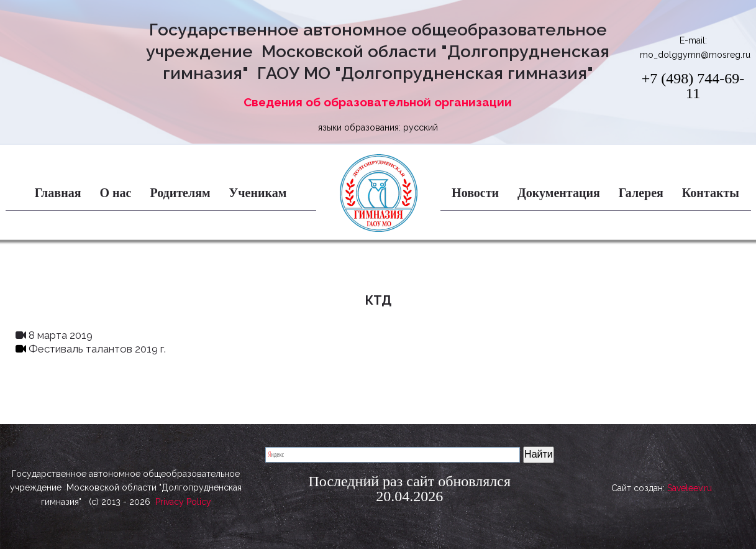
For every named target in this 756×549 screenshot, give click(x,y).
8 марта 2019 (54, 335)
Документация (559, 193)
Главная (58, 193)
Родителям (180, 193)
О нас (115, 193)
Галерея (641, 193)
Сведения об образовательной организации (378, 102)
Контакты (711, 193)
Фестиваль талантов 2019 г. (91, 349)
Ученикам (258, 193)
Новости (475, 193)
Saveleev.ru (690, 494)
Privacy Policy (183, 502)
